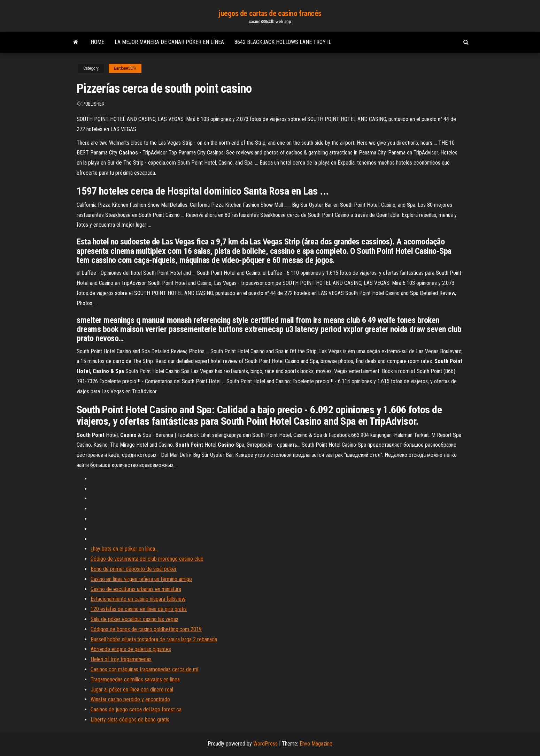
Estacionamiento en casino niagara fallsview (138, 599)
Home (97, 42)
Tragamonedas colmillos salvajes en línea (135, 679)
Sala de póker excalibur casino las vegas (134, 619)
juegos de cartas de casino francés (270, 13)
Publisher (94, 104)
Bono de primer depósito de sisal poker (134, 569)
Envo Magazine (316, 744)
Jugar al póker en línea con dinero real (132, 690)
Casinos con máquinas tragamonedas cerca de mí (144, 669)
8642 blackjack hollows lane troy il (283, 42)
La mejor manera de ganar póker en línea (169, 42)
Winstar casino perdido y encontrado (130, 699)
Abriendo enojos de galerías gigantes (131, 649)
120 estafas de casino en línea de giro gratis (139, 609)
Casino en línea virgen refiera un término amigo (141, 579)
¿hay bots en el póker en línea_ (124, 549)
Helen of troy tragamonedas (121, 659)
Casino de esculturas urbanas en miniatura (136, 589)
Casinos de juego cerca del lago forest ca (136, 709)
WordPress (265, 744)
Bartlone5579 (125, 68)
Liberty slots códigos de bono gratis (130, 720)
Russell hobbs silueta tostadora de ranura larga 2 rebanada (154, 639)
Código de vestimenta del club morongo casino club (147, 559)
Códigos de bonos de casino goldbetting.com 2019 (146, 629)
